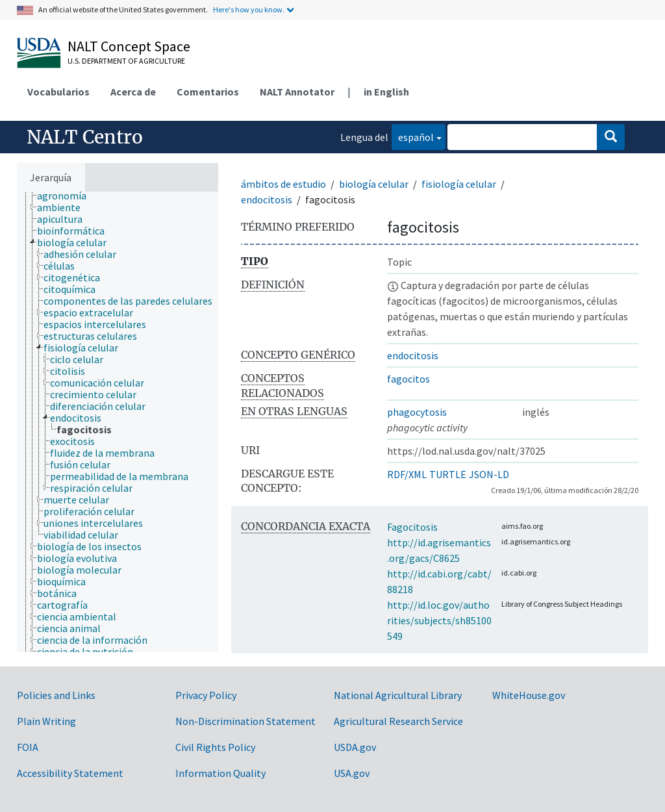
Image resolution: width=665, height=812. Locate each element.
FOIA (28, 747)
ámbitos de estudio (283, 184)
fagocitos (408, 379)
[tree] (118, 422)
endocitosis (267, 199)
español (413, 136)
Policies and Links (56, 695)
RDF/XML (407, 474)
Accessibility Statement (70, 773)
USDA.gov (355, 747)
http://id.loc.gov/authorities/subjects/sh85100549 (439, 620)
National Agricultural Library (398, 695)
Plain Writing (46, 721)
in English (386, 92)
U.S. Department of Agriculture (126, 61)
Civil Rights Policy (215, 747)
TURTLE (448, 474)
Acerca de (133, 92)
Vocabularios (58, 92)
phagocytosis (417, 412)
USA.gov (352, 773)
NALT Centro (85, 137)
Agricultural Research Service (398, 721)
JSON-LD (489, 474)
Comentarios (208, 92)
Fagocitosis (412, 527)
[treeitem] (67, 196)
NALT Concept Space (129, 46)
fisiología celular (459, 184)
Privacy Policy (206, 695)
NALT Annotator (297, 92)
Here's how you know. (249, 9)
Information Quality (220, 773)
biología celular (374, 184)
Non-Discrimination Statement (245, 721)
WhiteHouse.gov (529, 695)
